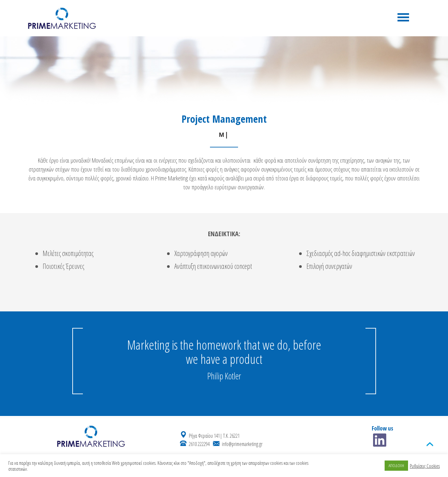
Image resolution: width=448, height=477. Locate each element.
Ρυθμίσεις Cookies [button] (425, 466)
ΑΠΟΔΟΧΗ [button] (396, 465)
